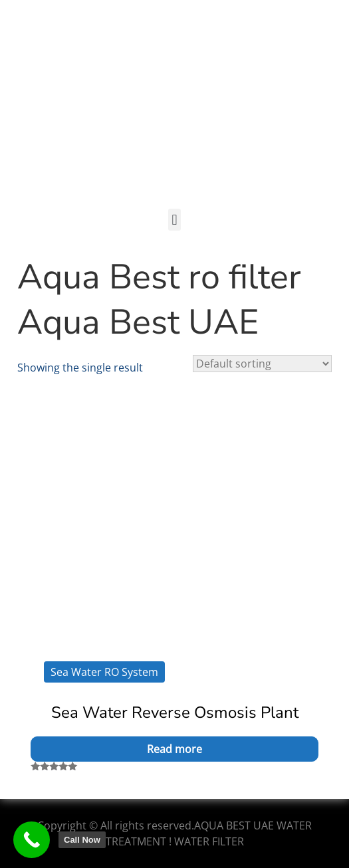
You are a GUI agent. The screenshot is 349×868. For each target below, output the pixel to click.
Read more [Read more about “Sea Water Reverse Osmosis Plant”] (174, 749)
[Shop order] (262, 364)
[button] (174, 220)
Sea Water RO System (104, 672)
